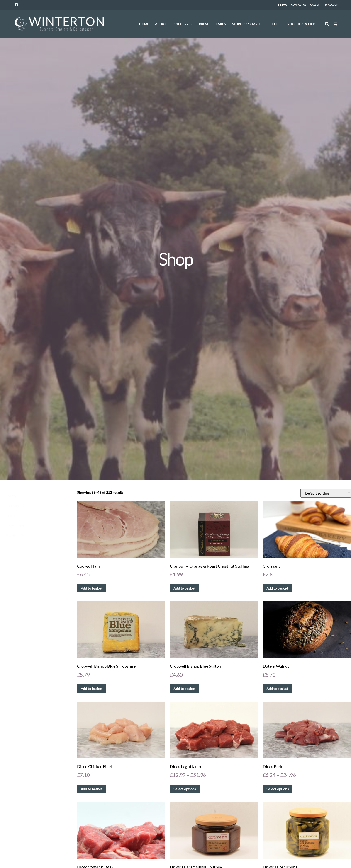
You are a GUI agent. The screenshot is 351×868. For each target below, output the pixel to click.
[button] (321, 24)
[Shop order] (326, 493)
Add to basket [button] (92, 588)
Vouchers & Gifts (295, 24)
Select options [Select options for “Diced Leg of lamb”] (185, 789)
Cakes (214, 24)
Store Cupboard (242, 24)
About (154, 24)
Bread (198, 24)
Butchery (176, 24)
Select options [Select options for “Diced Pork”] (278, 789)
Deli (269, 24)
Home (138, 24)
